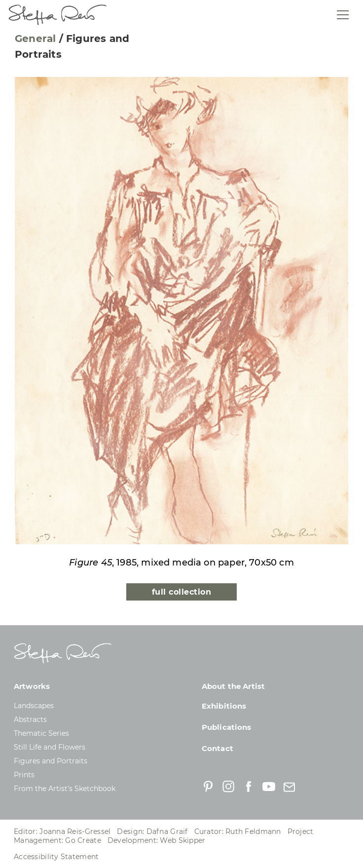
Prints (24, 775)
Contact (218, 748)
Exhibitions (224, 706)
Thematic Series (41, 733)
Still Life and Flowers (50, 747)
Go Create (83, 840)
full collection (181, 592)
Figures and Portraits (51, 761)
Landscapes (34, 706)
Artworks (32, 686)
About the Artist (233, 686)
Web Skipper (182, 840)
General (35, 38)
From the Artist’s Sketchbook (65, 789)
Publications (227, 727)
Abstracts (30, 719)
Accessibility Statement (56, 857)
